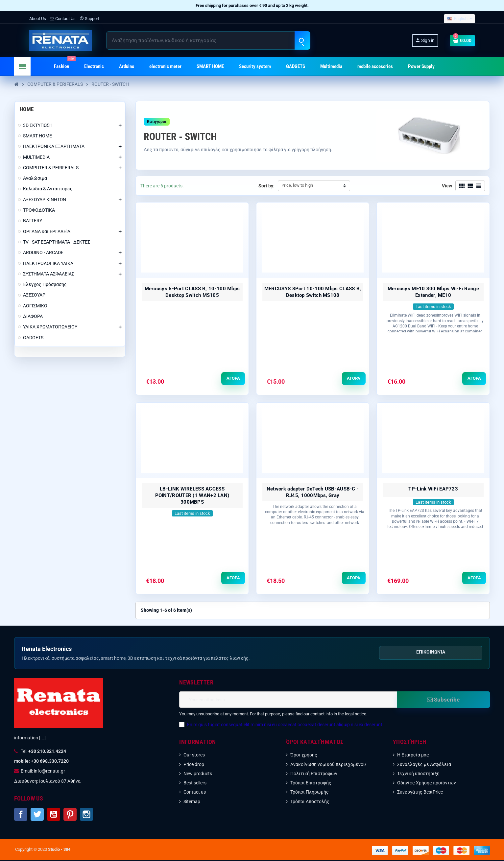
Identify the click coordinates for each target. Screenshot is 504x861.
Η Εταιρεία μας (413, 756)
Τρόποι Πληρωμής (310, 793)
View (447, 186)
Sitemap (192, 802)
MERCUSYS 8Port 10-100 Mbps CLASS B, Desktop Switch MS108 (313, 292)
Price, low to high (297, 185)
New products (198, 775)
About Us (38, 19)
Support (89, 19)
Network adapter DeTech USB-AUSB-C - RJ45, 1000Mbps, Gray (313, 492)
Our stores (194, 756)
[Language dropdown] (459, 19)
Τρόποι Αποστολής (310, 802)
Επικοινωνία (431, 653)
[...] (42, 739)
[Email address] (288, 701)
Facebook (21, 815)
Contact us (195, 793)
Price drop (194, 765)
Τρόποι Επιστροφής (311, 784)
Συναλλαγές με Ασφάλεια (424, 765)
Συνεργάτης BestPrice (420, 793)
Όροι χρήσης (304, 756)
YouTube (54, 815)
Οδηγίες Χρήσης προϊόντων (427, 784)
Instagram (86, 815)
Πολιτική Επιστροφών (314, 775)
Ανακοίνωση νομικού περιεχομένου (328, 765)
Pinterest (70, 815)
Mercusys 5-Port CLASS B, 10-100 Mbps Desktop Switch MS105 (192, 292)
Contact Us (63, 19)
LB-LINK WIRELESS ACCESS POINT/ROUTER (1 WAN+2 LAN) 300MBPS (192, 496)
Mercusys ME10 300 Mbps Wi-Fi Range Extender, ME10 (433, 292)
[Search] (208, 40)
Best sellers (195, 784)
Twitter (37, 815)
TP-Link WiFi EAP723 (433, 489)
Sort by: (266, 186)
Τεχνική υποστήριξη (418, 775)
